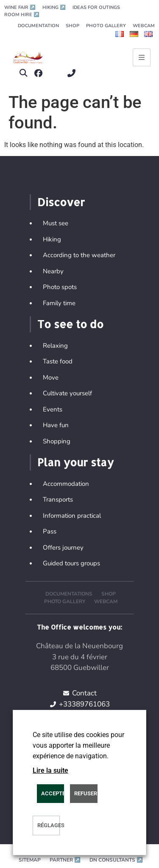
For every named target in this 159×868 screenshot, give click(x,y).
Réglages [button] (49, 825)
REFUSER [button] (86, 793)
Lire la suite (50, 770)
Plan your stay (75, 462)
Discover (61, 202)
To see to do (70, 324)
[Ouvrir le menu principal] (142, 57)
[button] (23, 73)
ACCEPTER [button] (53, 793)
